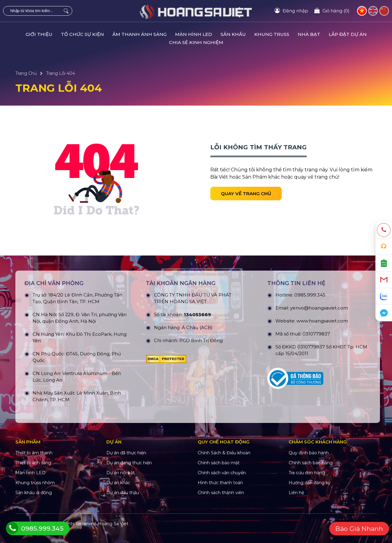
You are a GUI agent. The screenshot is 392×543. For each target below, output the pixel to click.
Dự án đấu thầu (123, 493)
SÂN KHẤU (233, 34)
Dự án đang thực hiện (129, 463)
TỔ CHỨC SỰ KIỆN (82, 34)
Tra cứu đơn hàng (307, 473)
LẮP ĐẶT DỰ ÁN (348, 34)
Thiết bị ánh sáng (33, 463)
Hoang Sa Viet (113, 524)
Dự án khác (118, 483)
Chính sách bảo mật (219, 463)
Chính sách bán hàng (311, 463)
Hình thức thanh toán (220, 483)
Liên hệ (296, 493)
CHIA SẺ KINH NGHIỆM (196, 42)
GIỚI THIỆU (39, 34)
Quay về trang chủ (246, 194)
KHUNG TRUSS (272, 34)
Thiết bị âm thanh (34, 453)
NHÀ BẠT (309, 34)
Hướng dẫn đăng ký (310, 483)
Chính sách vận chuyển (222, 473)
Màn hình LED (30, 473)
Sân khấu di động (34, 493)
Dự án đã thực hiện (126, 453)
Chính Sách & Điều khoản (224, 453)
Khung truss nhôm (35, 483)
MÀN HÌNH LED (194, 34)
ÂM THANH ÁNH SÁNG (140, 34)
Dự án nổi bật (121, 473)
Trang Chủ (26, 73)
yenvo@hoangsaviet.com (319, 308)
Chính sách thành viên (221, 493)
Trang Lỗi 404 (61, 73)
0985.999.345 (310, 295)
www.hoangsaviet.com (322, 321)
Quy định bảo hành (309, 453)
